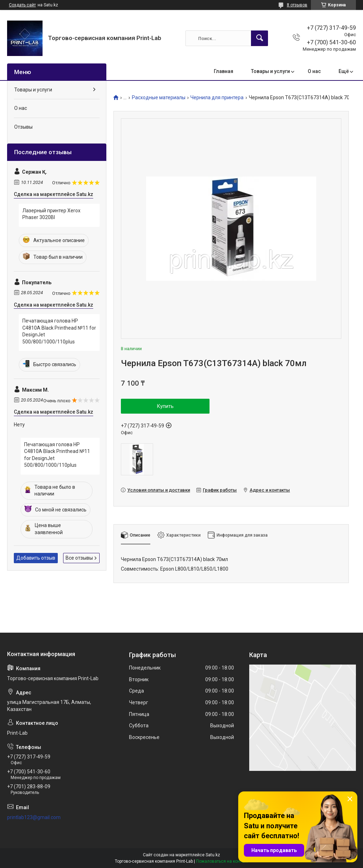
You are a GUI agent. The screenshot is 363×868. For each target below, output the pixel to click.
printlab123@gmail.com (34, 817)
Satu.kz (213, 855)
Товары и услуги (270, 71)
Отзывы (23, 127)
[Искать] (259, 38)
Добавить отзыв (36, 558)
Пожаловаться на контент (222, 861)
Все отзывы (79, 558)
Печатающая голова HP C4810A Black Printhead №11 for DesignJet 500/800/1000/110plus (59, 331)
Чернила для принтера (217, 98)
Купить (165, 406)
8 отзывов (297, 5)
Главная (224, 71)
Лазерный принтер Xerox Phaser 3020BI (51, 214)
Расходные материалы (159, 98)
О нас (314, 71)
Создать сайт (22, 5)
